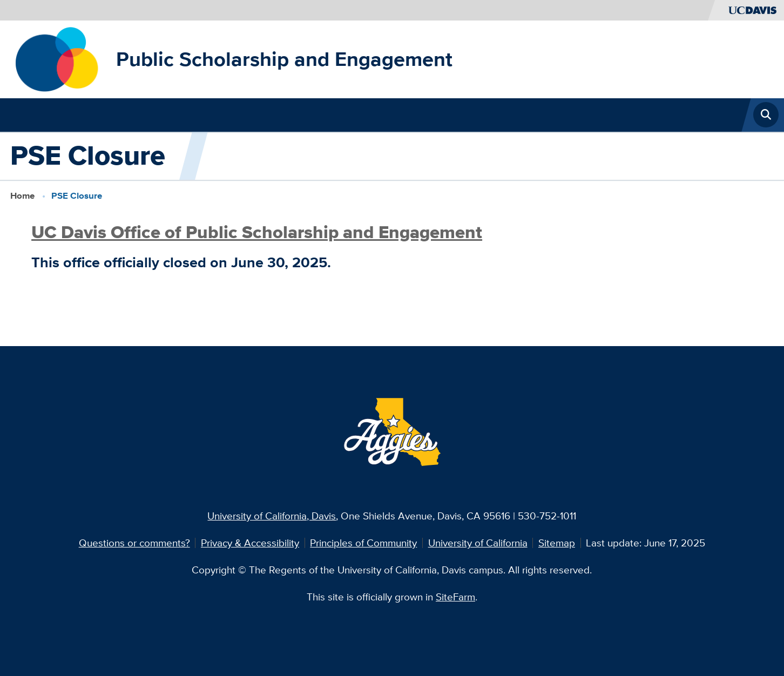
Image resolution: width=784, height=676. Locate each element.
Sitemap (557, 543)
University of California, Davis (272, 516)
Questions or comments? (134, 543)
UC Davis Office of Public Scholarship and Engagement (257, 232)
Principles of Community (363, 543)
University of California (478, 543)
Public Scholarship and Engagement (284, 59)
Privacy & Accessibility (250, 543)
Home (22, 195)
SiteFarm (455, 597)
